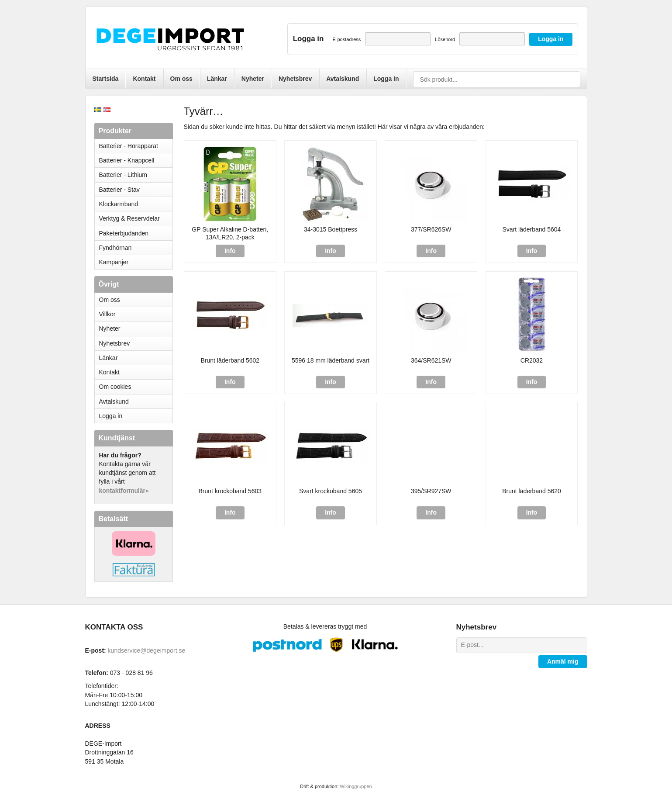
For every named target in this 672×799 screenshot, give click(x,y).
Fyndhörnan (115, 248)
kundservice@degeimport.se (147, 650)
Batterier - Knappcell (136, 160)
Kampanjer (114, 262)
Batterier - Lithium (136, 175)
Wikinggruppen (356, 786)
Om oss (181, 79)
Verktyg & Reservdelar (129, 218)
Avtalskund (343, 79)
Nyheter (253, 79)
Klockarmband (136, 204)
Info (230, 251)
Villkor (107, 314)
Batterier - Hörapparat (136, 146)
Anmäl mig (563, 661)
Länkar (217, 79)
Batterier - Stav (119, 190)
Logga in (386, 79)
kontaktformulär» (124, 491)
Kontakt (144, 79)
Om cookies (115, 387)
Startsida (106, 79)
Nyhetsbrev (295, 79)
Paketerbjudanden (124, 233)
